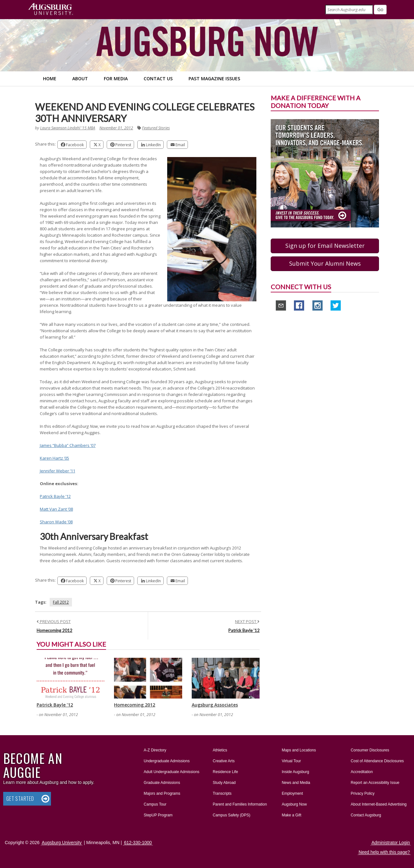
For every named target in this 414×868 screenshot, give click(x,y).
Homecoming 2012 (54, 630)
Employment (293, 793)
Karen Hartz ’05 (54, 458)
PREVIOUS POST (54, 621)
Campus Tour (155, 804)
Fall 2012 (61, 602)
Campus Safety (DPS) (232, 815)
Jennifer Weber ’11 (57, 471)
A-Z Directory (155, 750)
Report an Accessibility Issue (375, 783)
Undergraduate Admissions (167, 761)
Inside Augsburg (296, 772)
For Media (116, 79)
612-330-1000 (138, 843)
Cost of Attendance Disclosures (377, 761)
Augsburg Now (294, 804)
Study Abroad (224, 783)
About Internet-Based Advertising (378, 804)
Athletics (220, 750)
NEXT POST (247, 621)
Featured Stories (156, 128)
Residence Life (225, 772)
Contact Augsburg (366, 815)
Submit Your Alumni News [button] (325, 263)
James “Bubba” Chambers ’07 (68, 445)
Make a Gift (292, 815)
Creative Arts (224, 761)
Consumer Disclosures (370, 750)
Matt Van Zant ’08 (56, 509)
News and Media (296, 783)
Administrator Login (391, 843)
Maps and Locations (299, 750)
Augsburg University (62, 843)
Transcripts (222, 793)
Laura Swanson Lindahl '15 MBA (68, 128)
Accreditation (362, 772)
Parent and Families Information (240, 804)
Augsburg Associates (215, 705)
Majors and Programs (162, 792)
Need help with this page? (384, 852)
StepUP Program (158, 815)
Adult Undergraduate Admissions (171, 772)
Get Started (20, 799)
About (80, 79)
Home (50, 79)
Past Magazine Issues (214, 79)
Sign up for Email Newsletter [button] (325, 246)
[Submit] (380, 10)
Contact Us (158, 79)
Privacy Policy (363, 793)
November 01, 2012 (116, 128)
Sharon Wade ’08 (56, 522)
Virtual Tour (291, 761)
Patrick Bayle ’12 (55, 496)
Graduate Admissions (162, 783)
